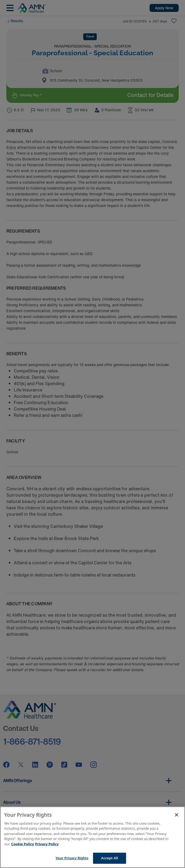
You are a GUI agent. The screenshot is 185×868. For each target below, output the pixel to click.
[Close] (177, 815)
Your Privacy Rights (72, 858)
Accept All (110, 858)
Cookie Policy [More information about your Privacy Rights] (22, 844)
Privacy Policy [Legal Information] (47, 844)
